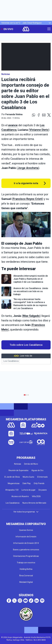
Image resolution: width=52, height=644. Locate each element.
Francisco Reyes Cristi (28, 199)
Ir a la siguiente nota (26, 183)
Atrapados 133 (12, 490)
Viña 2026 (36, 496)
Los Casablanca (11, 361)
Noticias (6, 74)
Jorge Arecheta (28, 168)
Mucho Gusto (28, 477)
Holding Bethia (26, 569)
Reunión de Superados (19, 470)
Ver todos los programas (26, 512)
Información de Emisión (26, 537)
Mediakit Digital (26, 582)
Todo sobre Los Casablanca (26, 345)
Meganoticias (14, 483)
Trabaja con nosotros (26, 563)
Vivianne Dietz (39, 130)
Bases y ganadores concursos (26, 550)
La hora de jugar (28, 490)
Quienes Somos (26, 530)
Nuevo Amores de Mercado (34, 503)
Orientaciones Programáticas (26, 556)
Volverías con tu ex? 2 (11, 23)
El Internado (43, 477)
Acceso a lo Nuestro (20, 496)
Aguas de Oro (37, 470)
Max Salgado (31, 316)
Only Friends (39, 483)
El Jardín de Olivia (12, 477)
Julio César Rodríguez (32, 23)
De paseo (43, 490)
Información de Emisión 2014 (26, 543)
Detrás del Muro (31, 464)
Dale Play (27, 483)
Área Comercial (26, 576)
